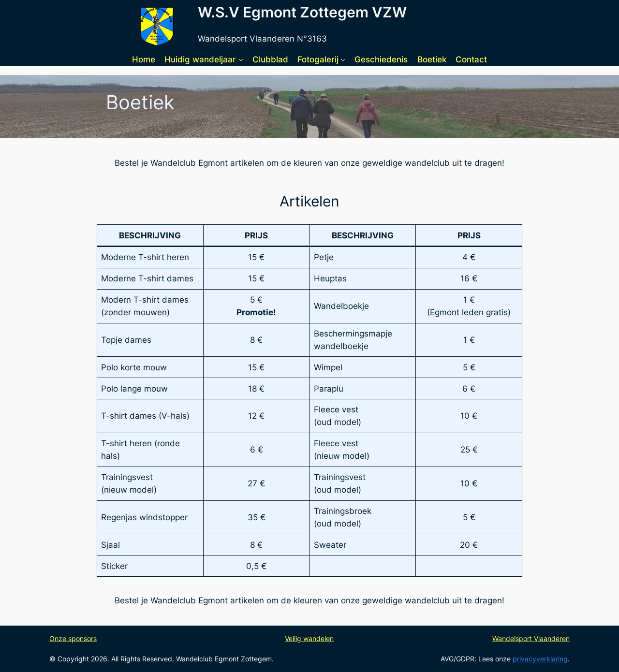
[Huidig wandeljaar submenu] (241, 59)
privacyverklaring (540, 659)
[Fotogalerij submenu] (343, 59)
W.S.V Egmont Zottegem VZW (302, 12)
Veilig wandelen (309, 638)
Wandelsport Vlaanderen (531, 638)
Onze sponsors (73, 638)
